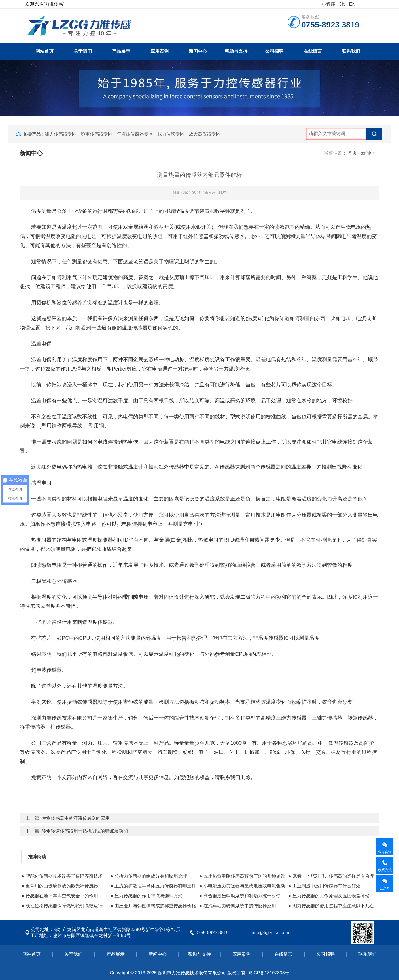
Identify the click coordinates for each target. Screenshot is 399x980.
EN (352, 4)
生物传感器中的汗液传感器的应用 (76, 818)
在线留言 (313, 51)
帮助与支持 (236, 51)
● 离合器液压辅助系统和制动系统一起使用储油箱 (243, 896)
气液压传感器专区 (135, 134)
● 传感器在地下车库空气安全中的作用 (60, 896)
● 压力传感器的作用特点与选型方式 (147, 896)
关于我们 (83, 51)
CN (342, 4)
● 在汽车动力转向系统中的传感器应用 (238, 906)
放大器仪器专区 (205, 134)
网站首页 (44, 51)
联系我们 (351, 51)
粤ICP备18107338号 (269, 973)
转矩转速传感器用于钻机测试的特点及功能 (85, 831)
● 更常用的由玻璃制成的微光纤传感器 (60, 886)
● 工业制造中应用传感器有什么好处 (324, 886)
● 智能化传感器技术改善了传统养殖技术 (62, 876)
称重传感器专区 (97, 134)
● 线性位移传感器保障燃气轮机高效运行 (62, 906)
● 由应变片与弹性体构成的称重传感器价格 (153, 906)
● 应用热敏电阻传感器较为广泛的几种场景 (242, 876)
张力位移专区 (171, 134)
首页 (352, 153)
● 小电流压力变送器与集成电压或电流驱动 (242, 886)
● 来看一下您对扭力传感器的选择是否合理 (331, 876)
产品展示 (121, 51)
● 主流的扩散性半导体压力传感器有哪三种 (153, 886)
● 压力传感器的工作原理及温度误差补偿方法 (332, 896)
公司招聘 (274, 51)
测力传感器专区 (61, 134)
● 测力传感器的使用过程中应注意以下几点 (331, 906)
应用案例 (160, 51)
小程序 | (330, 4)
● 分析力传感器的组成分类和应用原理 (149, 876)
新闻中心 (198, 51)
